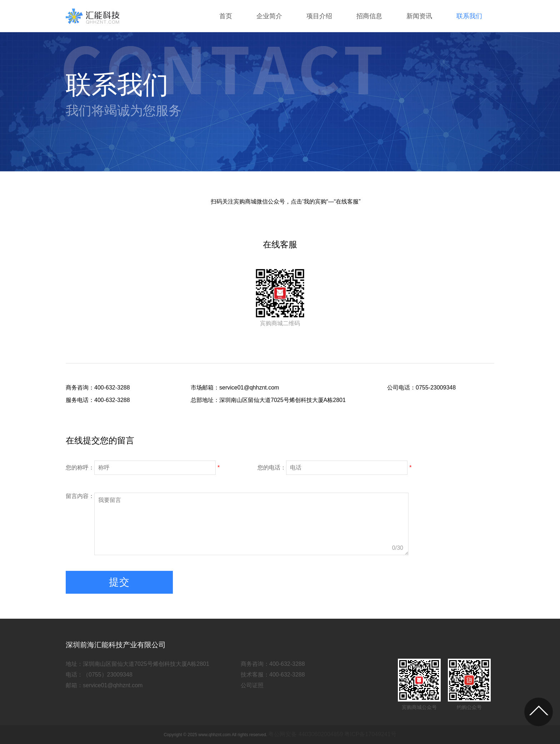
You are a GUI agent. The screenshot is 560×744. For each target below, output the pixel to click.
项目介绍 (319, 16)
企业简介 (269, 16)
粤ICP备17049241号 (370, 734)
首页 (226, 16)
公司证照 (252, 685)
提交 (119, 582)
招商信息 (369, 16)
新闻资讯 (419, 16)
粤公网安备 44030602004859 (306, 734)
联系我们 (469, 16)
